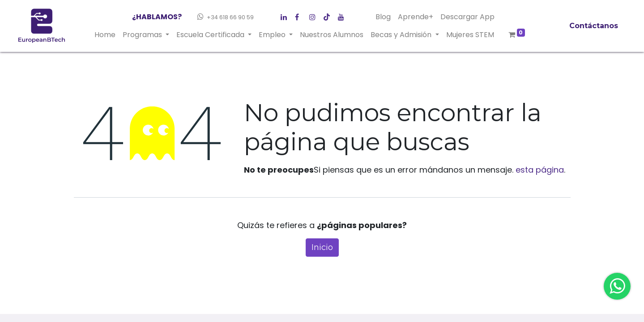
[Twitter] (300, 15)
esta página (540, 170)
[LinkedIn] (315, 15)
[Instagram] (329, 15)
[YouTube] (343, 15)
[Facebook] (286, 15)
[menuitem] (105, 35)
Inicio (322, 247)
